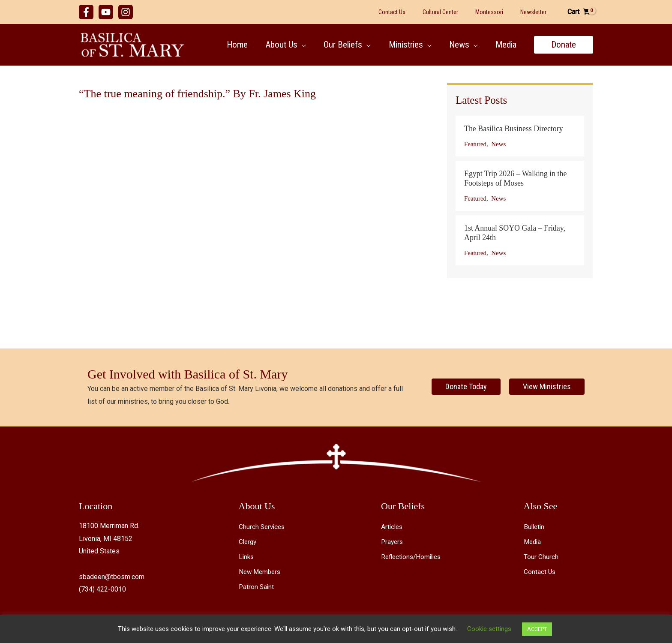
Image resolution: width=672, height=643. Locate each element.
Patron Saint (257, 587)
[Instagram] (126, 12)
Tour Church (541, 557)
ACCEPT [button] (537, 629)
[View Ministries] (547, 387)
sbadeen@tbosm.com (112, 577)
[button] (300, 45)
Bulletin (535, 527)
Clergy (248, 542)
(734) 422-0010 (102, 589)
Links (247, 557)
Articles (393, 527)
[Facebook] (86, 12)
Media (533, 542)
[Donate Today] (466, 387)
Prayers (393, 542)
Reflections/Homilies (413, 557)
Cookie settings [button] (489, 629)
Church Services (263, 527)
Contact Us (540, 572)
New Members (261, 572)
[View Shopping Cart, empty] (578, 12)
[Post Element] (520, 136)
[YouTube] (106, 12)
